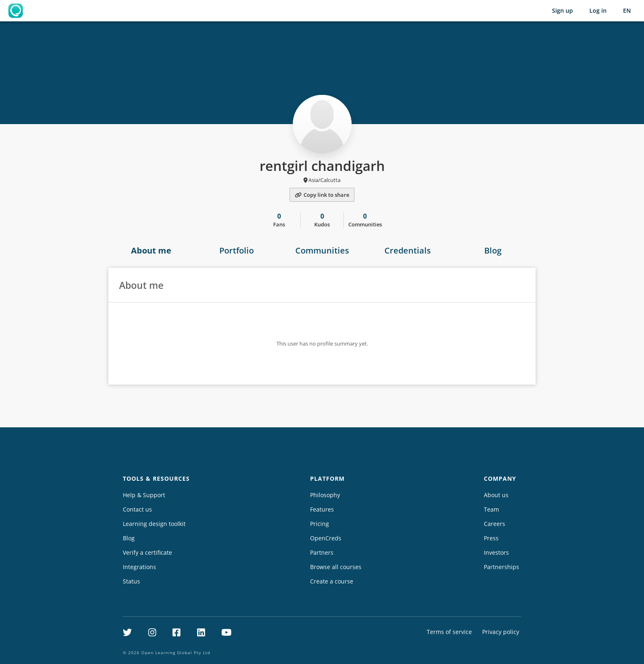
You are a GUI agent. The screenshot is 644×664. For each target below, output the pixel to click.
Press (491, 538)
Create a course (332, 581)
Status (131, 581)
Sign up (562, 10)
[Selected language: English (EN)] (627, 11)
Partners (322, 552)
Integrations (139, 567)
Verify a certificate (147, 552)
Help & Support (144, 495)
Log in (598, 10)
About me (151, 250)
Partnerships (501, 567)
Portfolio (237, 250)
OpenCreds (326, 538)
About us (496, 495)
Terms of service (449, 632)
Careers (494, 524)
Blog (493, 250)
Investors (496, 552)
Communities (322, 250)
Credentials (408, 250)
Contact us (137, 509)
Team (491, 509)
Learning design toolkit (154, 524)
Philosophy (325, 495)
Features (322, 509)
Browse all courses (336, 567)
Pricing (320, 524)
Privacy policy (501, 632)
